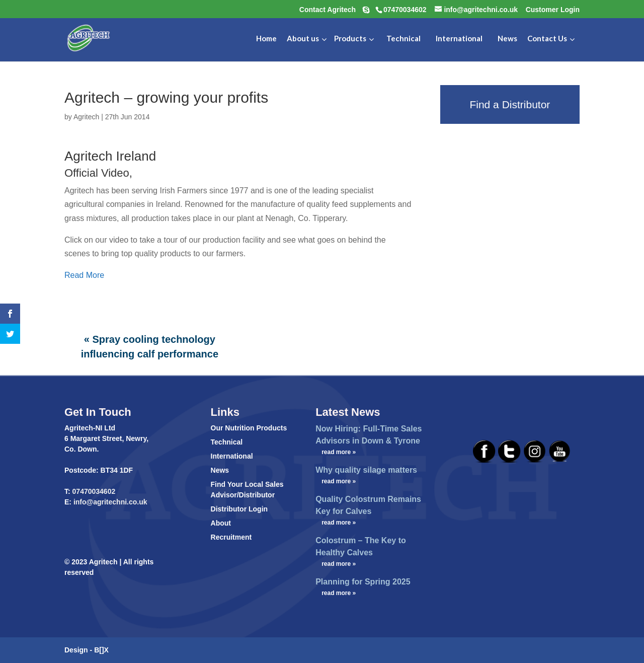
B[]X (101, 650)
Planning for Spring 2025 (363, 582)
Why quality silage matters (366, 470)
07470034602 (94, 491)
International (232, 456)
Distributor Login (239, 509)
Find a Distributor (510, 104)
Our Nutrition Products (249, 428)
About (221, 523)
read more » (339, 452)
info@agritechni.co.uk (109, 502)
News (220, 470)
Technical (227, 442)
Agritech (86, 117)
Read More (84, 275)
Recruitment (231, 537)
